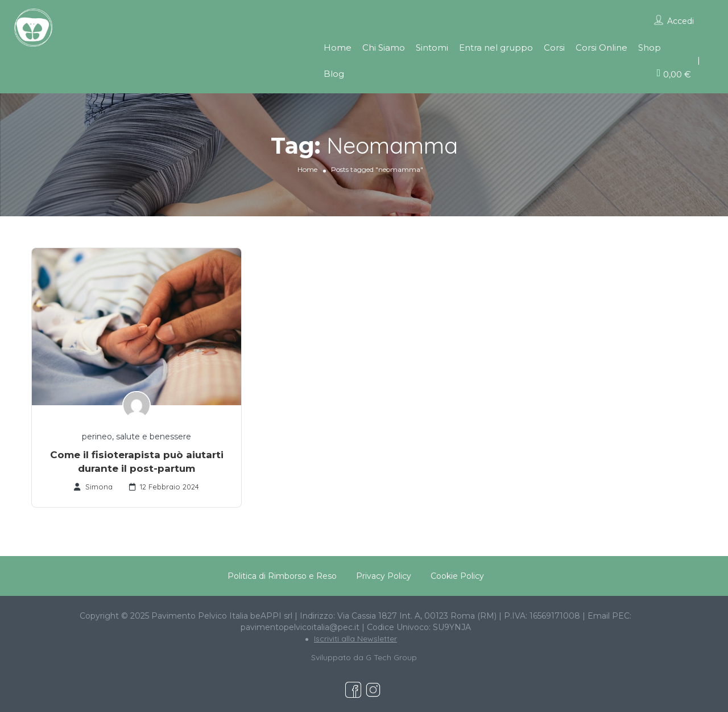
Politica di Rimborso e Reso (282, 576)
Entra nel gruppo (496, 48)
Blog (334, 74)
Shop (650, 48)
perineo (97, 437)
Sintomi (432, 48)
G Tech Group (391, 657)
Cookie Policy (457, 576)
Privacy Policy (384, 576)
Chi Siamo (384, 48)
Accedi (681, 21)
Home (338, 48)
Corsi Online (601, 48)
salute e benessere (154, 437)
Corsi (554, 48)
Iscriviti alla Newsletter (355, 639)
